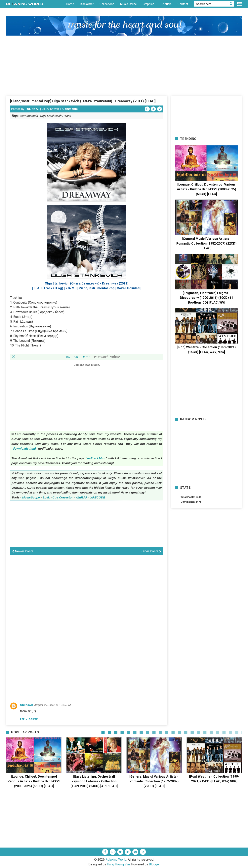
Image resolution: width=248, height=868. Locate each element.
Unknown (27, 705)
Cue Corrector (63, 497)
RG (68, 357)
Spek (46, 497)
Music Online (128, 4)
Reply (24, 719)
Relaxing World (116, 860)
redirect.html (96, 458)
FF (60, 357)
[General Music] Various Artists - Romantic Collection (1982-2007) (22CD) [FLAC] (206, 243)
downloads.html (24, 449)
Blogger (154, 864)
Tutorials (166, 4)
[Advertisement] (124, 65)
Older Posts (151, 551)
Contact (183, 4)
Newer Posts (23, 551)
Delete (33, 719)
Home (70, 4)
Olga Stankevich (51, 116)
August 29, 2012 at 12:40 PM (52, 705)
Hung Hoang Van (118, 864)
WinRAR (82, 497)
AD (76, 357)
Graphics (148, 4)
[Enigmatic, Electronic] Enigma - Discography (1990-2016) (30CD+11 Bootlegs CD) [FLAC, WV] (207, 298)
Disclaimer (87, 4)
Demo (86, 357)
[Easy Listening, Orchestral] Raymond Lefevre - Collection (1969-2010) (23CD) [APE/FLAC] (94, 781)
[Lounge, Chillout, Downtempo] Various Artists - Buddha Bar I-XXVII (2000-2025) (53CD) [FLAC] (207, 189)
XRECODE (98, 497)
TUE (28, 109)
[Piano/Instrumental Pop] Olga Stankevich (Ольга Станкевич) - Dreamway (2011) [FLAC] (83, 101)
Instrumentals (29, 116)
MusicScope (31, 497)
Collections (107, 4)
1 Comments (69, 109)
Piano (67, 116)
